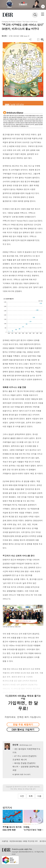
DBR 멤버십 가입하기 (23, 729)
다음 (39, 796)
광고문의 (43, 841)
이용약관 (5, 841)
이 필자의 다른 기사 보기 (21, 774)
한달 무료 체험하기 (23, 724)
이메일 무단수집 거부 (30, 841)
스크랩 (38, 39)
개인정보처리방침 (16, 841)
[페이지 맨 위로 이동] (40, 821)
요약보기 (42, 39)
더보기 (30, 39)
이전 (22, 796)
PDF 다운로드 (34, 39)
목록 (31, 796)
